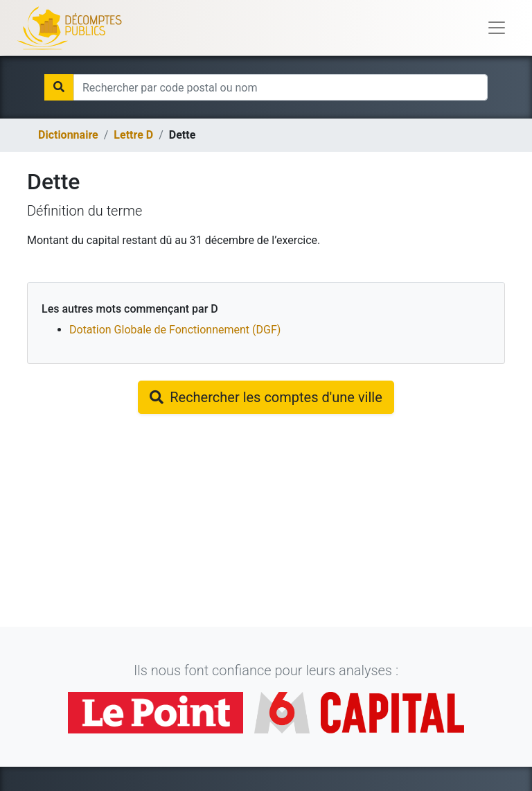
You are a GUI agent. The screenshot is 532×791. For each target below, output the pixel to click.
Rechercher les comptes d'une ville (266, 397)
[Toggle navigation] (497, 28)
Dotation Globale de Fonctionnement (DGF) (175, 330)
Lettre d (133, 135)
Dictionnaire (68, 135)
